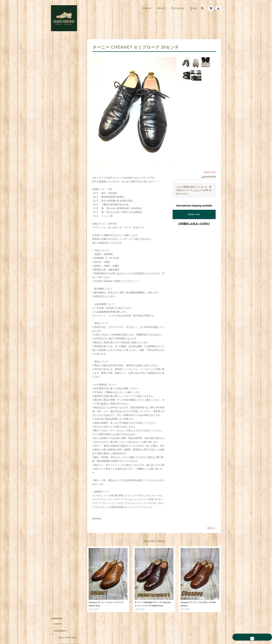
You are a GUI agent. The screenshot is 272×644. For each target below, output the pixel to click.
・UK (58, 89)
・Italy (59, 96)
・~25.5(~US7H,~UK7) (66, 59)
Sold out (194, 214)
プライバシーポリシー (183, 630)
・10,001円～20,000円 (66, 156)
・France (61, 102)
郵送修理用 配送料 (63, 196)
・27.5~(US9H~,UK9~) (66, 75)
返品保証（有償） (62, 210)
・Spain (59, 109)
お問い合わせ (60, 273)
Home (147, 8)
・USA (59, 116)
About (161, 8)
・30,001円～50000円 (66, 169)
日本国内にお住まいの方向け (194, 224)
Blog (194, 8)
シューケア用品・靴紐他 (65, 183)
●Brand (58, 82)
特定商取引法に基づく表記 (67, 266)
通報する (211, 528)
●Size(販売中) (60, 52)
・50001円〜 (61, 176)
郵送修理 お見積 (62, 203)
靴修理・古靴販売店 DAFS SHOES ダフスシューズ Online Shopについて (66, 256)
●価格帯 (57, 142)
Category (178, 8)
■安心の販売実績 (61, 190)
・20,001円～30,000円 (66, 163)
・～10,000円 (62, 149)
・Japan (60, 129)
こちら (196, 190)
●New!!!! (58, 45)
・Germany (62, 122)
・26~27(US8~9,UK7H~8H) (67, 67)
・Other (60, 136)
